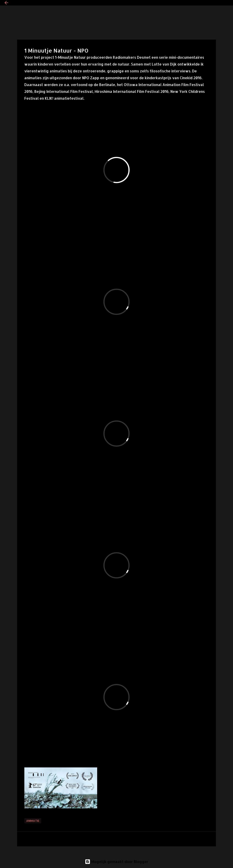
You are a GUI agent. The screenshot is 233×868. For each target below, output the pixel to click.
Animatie (33, 821)
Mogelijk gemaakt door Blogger (117, 862)
